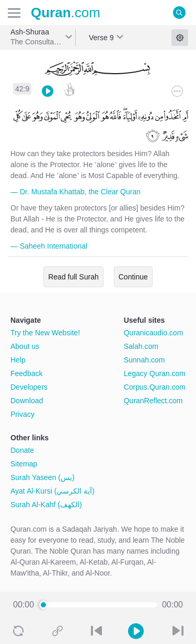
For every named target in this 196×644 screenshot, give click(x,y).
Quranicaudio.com (154, 333)
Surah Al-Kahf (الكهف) (46, 505)
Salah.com (141, 346)
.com (66, 13)
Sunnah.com (145, 360)
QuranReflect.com (153, 401)
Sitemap (24, 464)
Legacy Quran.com (155, 373)
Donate (22, 450)
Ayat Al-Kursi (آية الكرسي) (53, 491)
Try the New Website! (45, 333)
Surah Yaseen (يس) (43, 477)
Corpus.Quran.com (155, 387)
